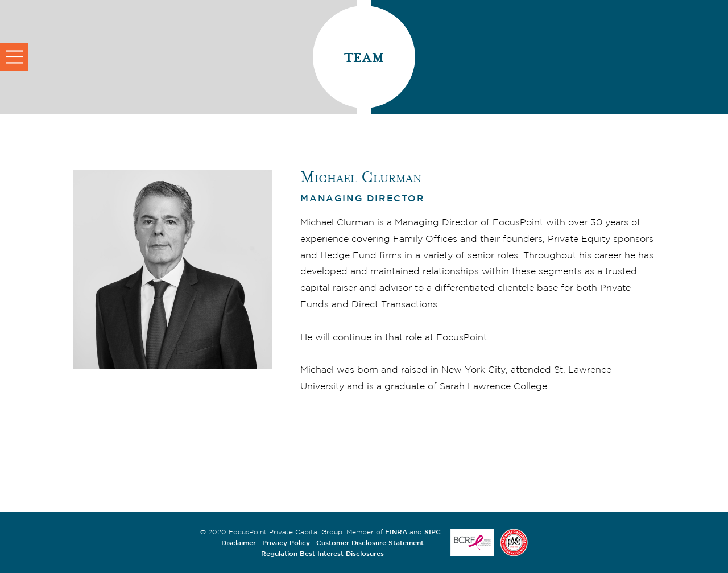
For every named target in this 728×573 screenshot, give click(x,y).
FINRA (396, 531)
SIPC (433, 531)
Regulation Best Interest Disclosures (322, 553)
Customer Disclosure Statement (370, 542)
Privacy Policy (286, 542)
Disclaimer (239, 542)
